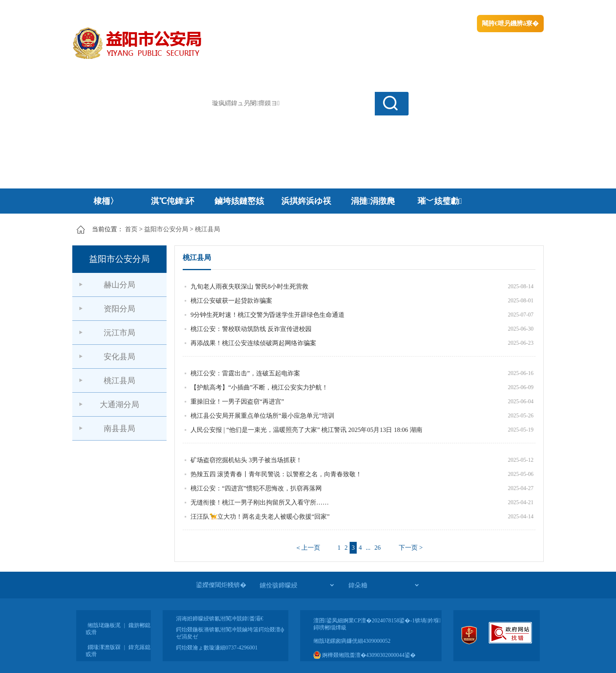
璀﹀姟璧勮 (440, 201)
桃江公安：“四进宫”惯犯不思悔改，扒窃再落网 (256, 488)
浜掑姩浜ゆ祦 (306, 201)
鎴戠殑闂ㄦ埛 (409, 8)
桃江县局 (207, 229)
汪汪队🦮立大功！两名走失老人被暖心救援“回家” (260, 517)
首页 (131, 229)
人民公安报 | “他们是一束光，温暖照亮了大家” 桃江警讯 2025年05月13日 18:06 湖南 (306, 430)
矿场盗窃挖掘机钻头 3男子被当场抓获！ (246, 460)
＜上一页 (308, 548)
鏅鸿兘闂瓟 (475, 8)
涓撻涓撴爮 (373, 201)
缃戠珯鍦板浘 (104, 625)
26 (378, 548)
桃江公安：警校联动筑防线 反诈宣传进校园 (251, 329)
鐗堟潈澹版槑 (104, 647)
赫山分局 (119, 285)
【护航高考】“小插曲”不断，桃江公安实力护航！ (259, 387)
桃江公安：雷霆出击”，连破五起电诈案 (245, 373)
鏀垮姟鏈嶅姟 (239, 201)
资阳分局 (119, 309)
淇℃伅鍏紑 (173, 201)
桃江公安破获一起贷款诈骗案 (231, 301)
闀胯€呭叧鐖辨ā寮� (510, 23)
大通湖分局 (119, 404)
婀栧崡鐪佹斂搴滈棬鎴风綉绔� (161, 8)
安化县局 (119, 357)
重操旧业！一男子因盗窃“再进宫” (237, 401)
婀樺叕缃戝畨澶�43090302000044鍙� (365, 655)
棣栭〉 (106, 201)
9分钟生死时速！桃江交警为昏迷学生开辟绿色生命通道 (268, 315)
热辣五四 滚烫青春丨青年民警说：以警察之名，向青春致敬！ (276, 474)
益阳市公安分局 (166, 229)
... (368, 548)
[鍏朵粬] (383, 585)
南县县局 (119, 428)
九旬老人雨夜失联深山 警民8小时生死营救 (249, 286)
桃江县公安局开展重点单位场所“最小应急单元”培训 (262, 416)
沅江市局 (119, 333)
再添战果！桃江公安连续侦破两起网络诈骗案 (253, 343)
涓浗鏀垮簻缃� (94, 8)
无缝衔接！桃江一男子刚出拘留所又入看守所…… (260, 502)
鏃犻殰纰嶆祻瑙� (520, 8)
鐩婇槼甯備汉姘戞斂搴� (238, 8)
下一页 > (411, 548)
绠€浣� (443, 8)
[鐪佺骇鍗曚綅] (297, 585)
